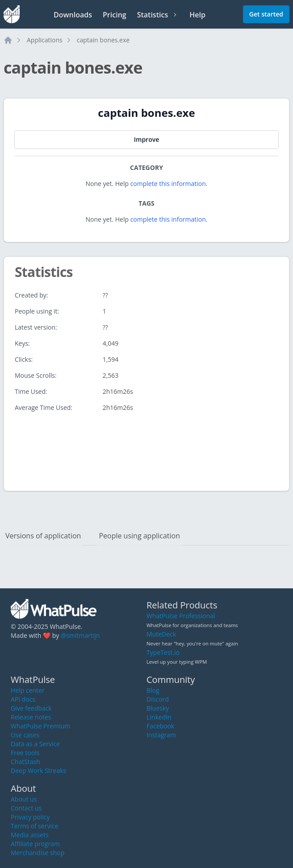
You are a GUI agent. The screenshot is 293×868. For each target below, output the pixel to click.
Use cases (25, 735)
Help (197, 15)
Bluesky (158, 708)
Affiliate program (35, 844)
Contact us (26, 808)
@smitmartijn (80, 635)
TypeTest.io (163, 652)
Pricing (115, 15)
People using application (139, 536)
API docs (23, 699)
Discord (158, 699)
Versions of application (43, 536)
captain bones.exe (103, 40)
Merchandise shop (38, 853)
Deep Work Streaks (38, 771)
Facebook (160, 726)
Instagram (161, 735)
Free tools (25, 753)
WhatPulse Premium (40, 726)
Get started (266, 14)
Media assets (30, 835)
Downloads (73, 15)
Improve (146, 139)
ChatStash (25, 762)
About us (24, 799)
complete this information (168, 184)
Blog (153, 690)
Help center (28, 690)
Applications (45, 40)
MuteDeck (161, 634)
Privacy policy (30, 817)
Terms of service (35, 826)
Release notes (31, 717)
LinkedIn (159, 717)
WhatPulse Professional (181, 616)
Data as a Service (35, 744)
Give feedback (31, 708)
